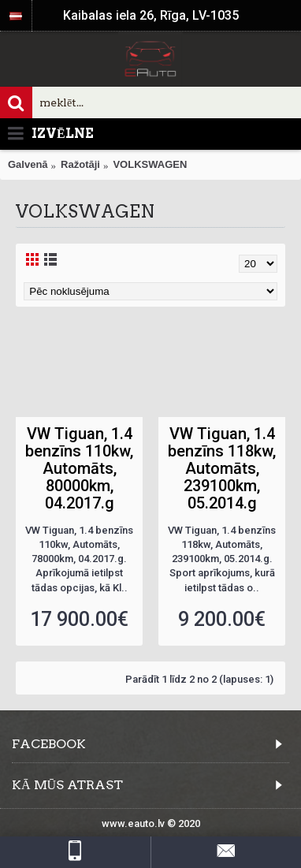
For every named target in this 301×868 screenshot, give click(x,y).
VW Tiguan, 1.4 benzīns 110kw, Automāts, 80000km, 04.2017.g (79, 468)
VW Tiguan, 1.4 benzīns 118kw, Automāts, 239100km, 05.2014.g (222, 468)
